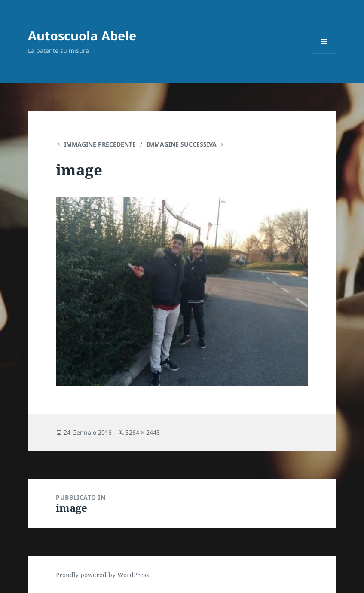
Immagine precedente (100, 144)
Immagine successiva (182, 144)
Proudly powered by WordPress (102, 575)
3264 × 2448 (143, 432)
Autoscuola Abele (82, 35)
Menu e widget (324, 54)
